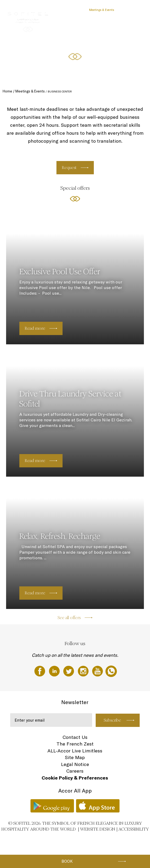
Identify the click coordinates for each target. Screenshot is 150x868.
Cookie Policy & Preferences (75, 778)
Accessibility (134, 829)
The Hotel (19, 10)
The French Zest (75, 744)
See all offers (69, 618)
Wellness (126, 10)
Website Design (98, 829)
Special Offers (22, 30)
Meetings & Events (102, 10)
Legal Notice (75, 764)
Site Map (75, 757)
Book (67, 861)
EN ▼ (40, 30)
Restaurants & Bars (70, 10)
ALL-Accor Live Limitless (75, 751)
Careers (75, 771)
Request (69, 168)
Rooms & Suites (41, 10)
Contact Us (75, 737)
